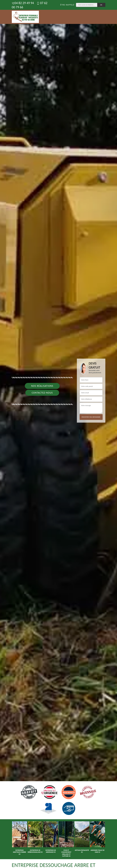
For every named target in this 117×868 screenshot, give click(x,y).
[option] (59, 434)
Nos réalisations (42, 386)
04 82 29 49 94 (23, 3)
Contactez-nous (42, 393)
